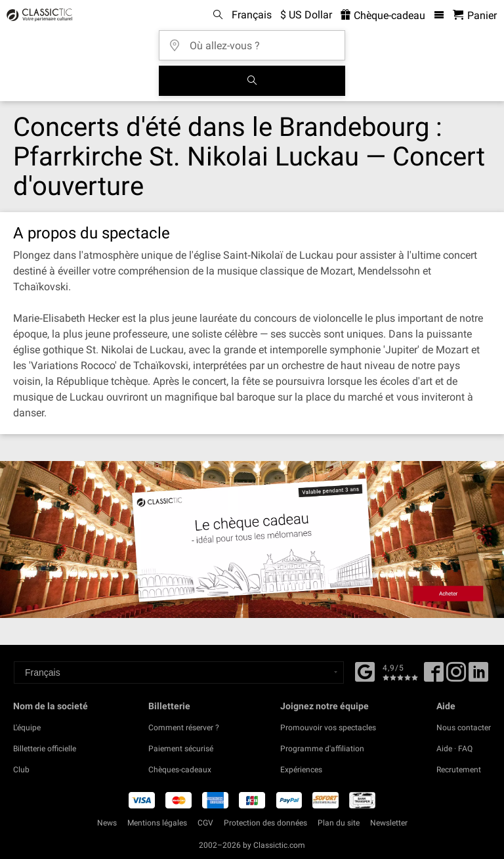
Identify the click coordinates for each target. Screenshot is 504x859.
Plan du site (339, 823)
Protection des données (265, 823)
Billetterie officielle (45, 749)
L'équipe (27, 728)
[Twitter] (456, 676)
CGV (205, 823)
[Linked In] (478, 676)
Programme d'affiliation (322, 749)
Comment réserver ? (184, 728)
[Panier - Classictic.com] (475, 15)
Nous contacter (464, 728)
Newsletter (389, 823)
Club (21, 770)
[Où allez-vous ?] (256, 41)
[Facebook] (365, 671)
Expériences (301, 770)
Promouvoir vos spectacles (328, 728)
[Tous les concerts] (252, 81)
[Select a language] (179, 672)
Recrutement (459, 770)
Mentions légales (157, 823)
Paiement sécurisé (181, 749)
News (107, 823)
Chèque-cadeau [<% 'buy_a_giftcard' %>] (383, 15)
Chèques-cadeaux (180, 770)
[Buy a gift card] (252, 539)
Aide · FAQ (454, 749)
